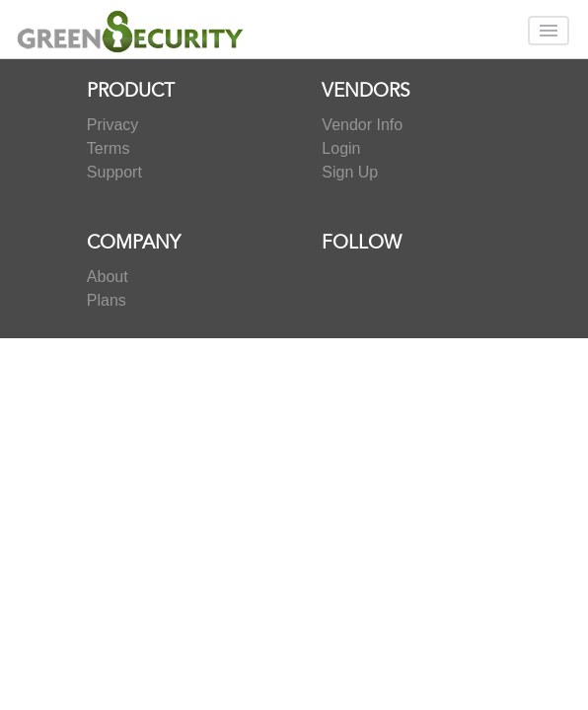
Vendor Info (362, 125)
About (108, 277)
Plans (107, 300)
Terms (109, 148)
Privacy (112, 125)
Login (341, 148)
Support (114, 172)
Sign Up (350, 172)
